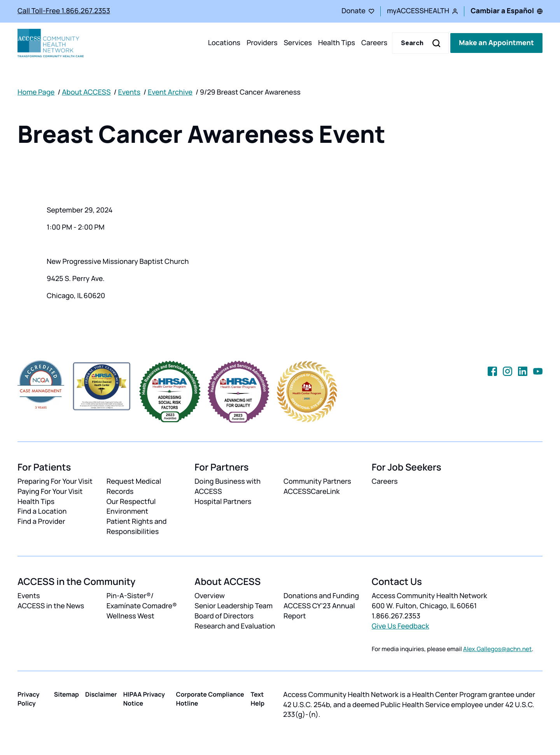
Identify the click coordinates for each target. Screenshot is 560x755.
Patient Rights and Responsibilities (137, 527)
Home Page (36, 92)
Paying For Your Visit (50, 492)
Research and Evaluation (235, 626)
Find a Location (42, 511)
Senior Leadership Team (234, 606)
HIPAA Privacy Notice (144, 699)
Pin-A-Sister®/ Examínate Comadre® (142, 601)
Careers (374, 43)
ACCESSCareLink (311, 492)
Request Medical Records (134, 486)
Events (129, 92)
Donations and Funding (321, 596)
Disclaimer (101, 694)
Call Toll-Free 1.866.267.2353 (64, 11)
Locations (224, 43)
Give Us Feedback (401, 626)
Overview (210, 596)
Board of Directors (224, 616)
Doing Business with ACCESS (227, 486)
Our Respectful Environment (131, 507)
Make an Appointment (496, 43)
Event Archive (170, 92)
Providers (262, 43)
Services (298, 43)
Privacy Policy (29, 699)
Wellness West (130, 616)
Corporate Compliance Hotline (210, 699)
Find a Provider (41, 521)
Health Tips (337, 43)
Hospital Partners (223, 502)
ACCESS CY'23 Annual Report (319, 611)
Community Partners (317, 481)
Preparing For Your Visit (55, 481)
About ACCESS (86, 92)
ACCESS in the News (51, 606)
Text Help (258, 699)
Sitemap (66, 694)
